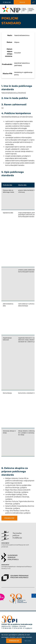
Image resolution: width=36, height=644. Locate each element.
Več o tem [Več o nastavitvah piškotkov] (28, 641)
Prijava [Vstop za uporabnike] (22, 2)
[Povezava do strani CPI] (18, 599)
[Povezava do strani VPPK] (15, 577)
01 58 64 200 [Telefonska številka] (7, 2)
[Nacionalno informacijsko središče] (18, 9)
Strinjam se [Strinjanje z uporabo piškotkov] (14, 641)
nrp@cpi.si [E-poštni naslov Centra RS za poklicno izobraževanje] (28, 628)
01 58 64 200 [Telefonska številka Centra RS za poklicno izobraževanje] (7, 628)
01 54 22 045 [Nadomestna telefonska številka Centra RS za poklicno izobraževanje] (18, 628)
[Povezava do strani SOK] (10, 556)
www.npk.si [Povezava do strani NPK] (5, 543)
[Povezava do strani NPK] (12, 535)
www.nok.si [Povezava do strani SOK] (5, 565)
